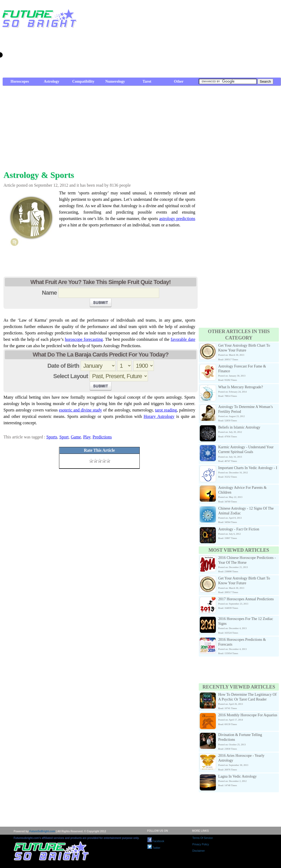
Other (179, 81)
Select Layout (71, 376)
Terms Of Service (203, 838)
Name (49, 293)
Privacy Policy (201, 844)
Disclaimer (199, 851)
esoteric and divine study (81, 410)
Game (76, 437)
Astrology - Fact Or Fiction (239, 529)
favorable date (183, 339)
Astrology (52, 81)
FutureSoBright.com (42, 831)
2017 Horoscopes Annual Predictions (246, 599)
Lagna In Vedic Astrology (237, 776)
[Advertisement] (221, 40)
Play (87, 437)
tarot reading (166, 410)
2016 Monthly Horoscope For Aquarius (248, 715)
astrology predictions (177, 219)
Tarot (147, 81)
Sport (64, 437)
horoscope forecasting (84, 339)
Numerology (115, 81)
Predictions (102, 437)
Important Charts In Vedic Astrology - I (248, 468)
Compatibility (83, 81)
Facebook (156, 841)
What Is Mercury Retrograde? (241, 387)
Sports (52, 437)
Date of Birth (63, 366)
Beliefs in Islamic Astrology (239, 427)
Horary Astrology (159, 416)
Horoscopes (20, 81)
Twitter (154, 848)
